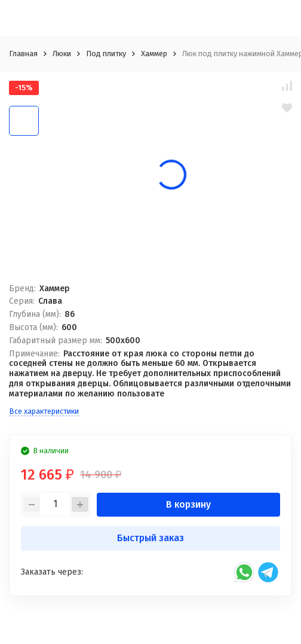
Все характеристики (44, 411)
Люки (62, 54)
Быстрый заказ (150, 538)
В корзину (188, 504)
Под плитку (106, 54)
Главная (23, 54)
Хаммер (154, 54)
